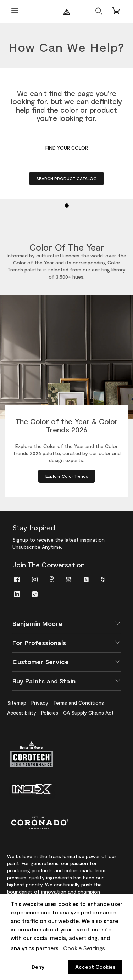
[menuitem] (17, 579)
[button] (66, 624)
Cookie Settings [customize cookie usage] (84, 948)
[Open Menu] (15, 12)
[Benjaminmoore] (67, 12)
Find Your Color (67, 148)
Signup (20, 540)
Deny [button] (38, 967)
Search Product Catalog (66, 178)
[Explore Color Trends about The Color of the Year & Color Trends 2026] (67, 476)
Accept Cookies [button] (95, 967)
